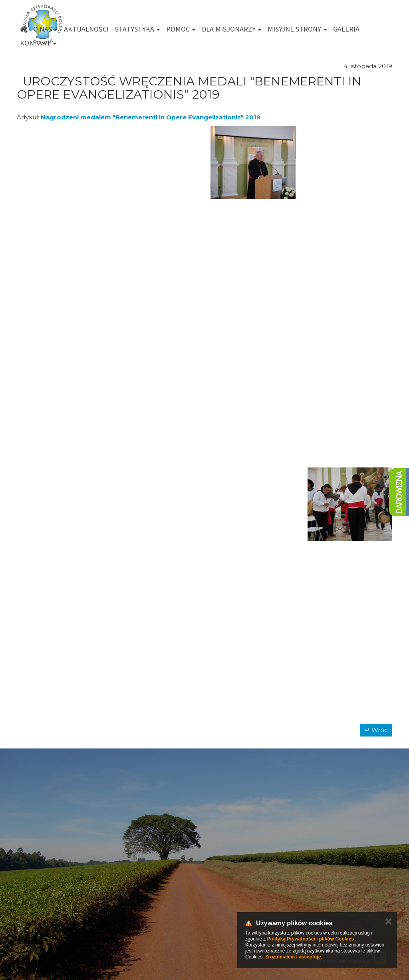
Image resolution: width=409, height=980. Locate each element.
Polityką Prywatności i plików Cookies (311, 939)
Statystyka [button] (137, 29)
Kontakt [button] (38, 43)
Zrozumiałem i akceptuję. (294, 957)
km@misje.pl (230, 885)
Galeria (346, 29)
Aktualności (86, 29)
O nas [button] (45, 29)
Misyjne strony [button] (297, 29)
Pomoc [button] (181, 29)
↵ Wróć (376, 730)
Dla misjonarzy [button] (231, 29)
